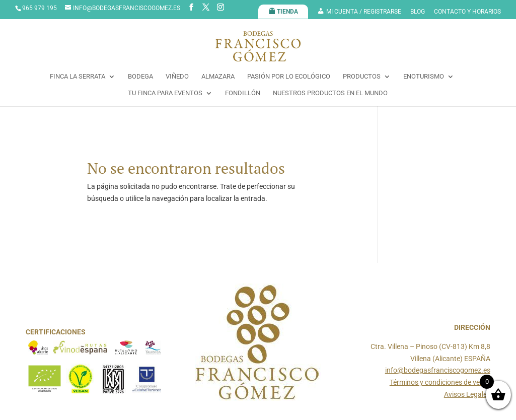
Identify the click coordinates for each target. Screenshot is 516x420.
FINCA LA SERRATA (78, 77)
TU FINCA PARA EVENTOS (165, 93)
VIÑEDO (177, 77)
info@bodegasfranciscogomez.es (438, 370)
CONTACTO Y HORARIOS (467, 12)
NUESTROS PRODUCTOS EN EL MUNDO (330, 93)
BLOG (418, 12)
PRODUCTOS (362, 77)
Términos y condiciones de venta (440, 382)
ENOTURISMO (424, 77)
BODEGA (140, 77)
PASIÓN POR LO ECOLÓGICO (289, 77)
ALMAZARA (218, 77)
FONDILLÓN (243, 93)
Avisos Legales (467, 394)
